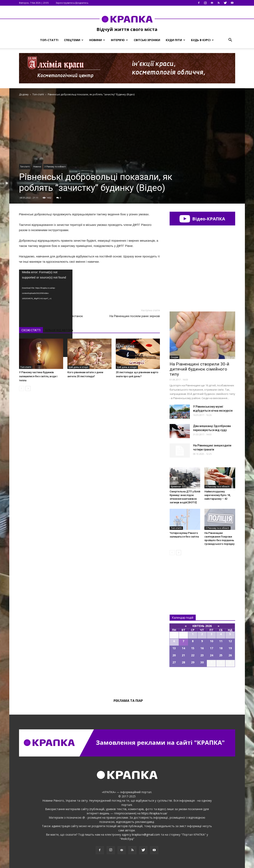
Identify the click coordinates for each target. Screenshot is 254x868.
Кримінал (176, 487)
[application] (46, 285)
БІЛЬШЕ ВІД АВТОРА (59, 330)
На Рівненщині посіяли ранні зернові (135, 316)
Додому (24, 94)
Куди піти (175, 40)
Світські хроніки (147, 40)
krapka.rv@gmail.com (146, 835)
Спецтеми (74, 40)
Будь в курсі (202, 40)
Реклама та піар (128, 701)
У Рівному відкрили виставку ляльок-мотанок (51, 316)
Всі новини (183, 578)
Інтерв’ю (119, 40)
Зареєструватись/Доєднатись (72, 3)
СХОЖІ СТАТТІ (31, 330)
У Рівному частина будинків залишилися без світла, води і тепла (38, 376)
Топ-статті (49, 40)
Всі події (202, 681)
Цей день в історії (78, 367)
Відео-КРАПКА (202, 219)
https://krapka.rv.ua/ (154, 813)
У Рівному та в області (55, 167)
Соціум (174, 357)
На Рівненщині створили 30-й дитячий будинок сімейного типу (199, 369)
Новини (97, 40)
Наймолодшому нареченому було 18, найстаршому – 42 (217, 495)
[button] (230, 40)
